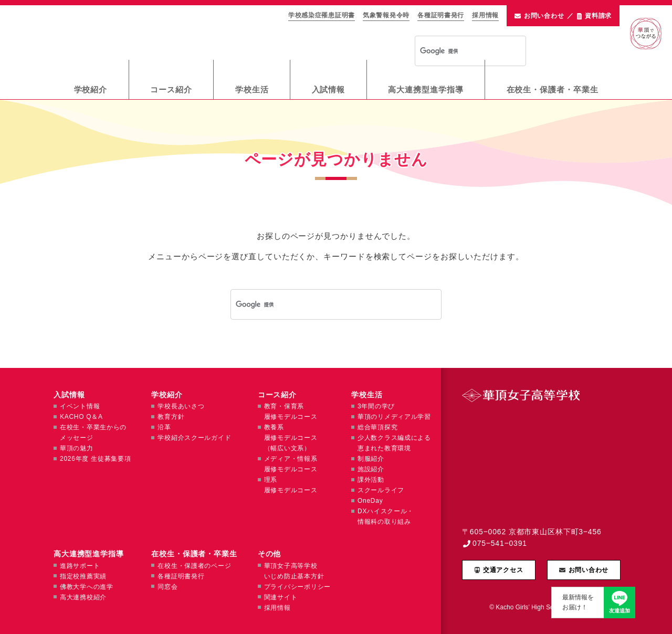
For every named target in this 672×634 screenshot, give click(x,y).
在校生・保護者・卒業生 (553, 89)
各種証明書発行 (441, 15)
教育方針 (171, 417)
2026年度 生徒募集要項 (95, 459)
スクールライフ (381, 490)
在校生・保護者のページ (194, 566)
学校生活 (252, 89)
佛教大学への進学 (87, 587)
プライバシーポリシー (297, 587)
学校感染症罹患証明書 (322, 15)
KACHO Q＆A (81, 417)
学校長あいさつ (181, 406)
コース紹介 (171, 89)
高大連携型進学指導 (426, 89)
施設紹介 (371, 469)
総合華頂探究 (377, 427)
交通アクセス (503, 570)
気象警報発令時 (386, 15)
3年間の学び (376, 406)
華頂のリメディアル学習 (394, 417)
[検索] (457, 51)
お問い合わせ (589, 570)
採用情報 (485, 15)
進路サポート (80, 566)
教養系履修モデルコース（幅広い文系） (291, 438)
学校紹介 (91, 89)
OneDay (370, 501)
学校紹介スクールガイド (194, 438)
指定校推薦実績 (83, 576)
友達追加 (619, 611)
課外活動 (371, 480)
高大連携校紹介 (83, 597)
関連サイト (281, 597)
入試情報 (329, 89)
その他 (270, 554)
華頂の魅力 (77, 448)
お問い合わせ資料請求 (563, 16)
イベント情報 (80, 406)
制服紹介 (371, 459)
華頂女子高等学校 (153, 32)
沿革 (164, 427)
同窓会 (167, 587)
